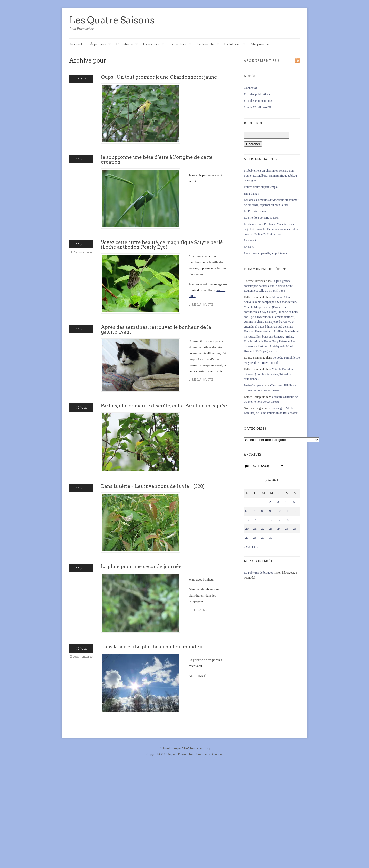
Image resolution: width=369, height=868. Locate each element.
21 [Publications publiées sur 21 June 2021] (255, 528)
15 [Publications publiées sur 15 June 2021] (263, 520)
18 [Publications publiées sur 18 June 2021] (287, 520)
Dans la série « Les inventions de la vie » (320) (153, 486)
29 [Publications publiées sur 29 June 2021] (263, 537)
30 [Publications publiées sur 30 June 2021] (271, 537)
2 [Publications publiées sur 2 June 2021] (270, 502)
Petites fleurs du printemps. (261, 187)
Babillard (235, 44)
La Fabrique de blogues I (259, 573)
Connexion (251, 88)
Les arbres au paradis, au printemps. (266, 253)
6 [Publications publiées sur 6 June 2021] (246, 511)
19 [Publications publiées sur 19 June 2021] (295, 520)
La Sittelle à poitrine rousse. (261, 218)
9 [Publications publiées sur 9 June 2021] (270, 511)
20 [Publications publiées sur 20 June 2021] (247, 528)
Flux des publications (257, 94)
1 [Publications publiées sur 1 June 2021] (262, 502)
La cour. (249, 247)
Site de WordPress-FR (258, 107)
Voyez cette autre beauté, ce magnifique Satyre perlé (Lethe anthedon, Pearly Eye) (162, 245)
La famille (208, 44)
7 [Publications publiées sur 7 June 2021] (254, 511)
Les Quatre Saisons (112, 20)
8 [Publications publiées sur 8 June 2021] (262, 511)
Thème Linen (168, 748)
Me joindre (260, 44)
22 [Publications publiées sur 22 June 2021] (263, 528)
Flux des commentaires (258, 101)
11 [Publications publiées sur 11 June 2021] (287, 511)
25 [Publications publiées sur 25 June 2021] (287, 528)
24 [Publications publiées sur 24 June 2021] (279, 528)
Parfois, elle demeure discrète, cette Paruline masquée (164, 406)
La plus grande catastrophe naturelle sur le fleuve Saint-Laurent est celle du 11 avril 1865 (269, 286)
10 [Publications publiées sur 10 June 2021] (279, 511)
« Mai (247, 547)
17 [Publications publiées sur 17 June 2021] (279, 520)
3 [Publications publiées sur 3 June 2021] (278, 502)
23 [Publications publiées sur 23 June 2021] (271, 528)
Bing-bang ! (251, 194)
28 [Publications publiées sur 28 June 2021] (255, 537)
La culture (180, 44)
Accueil (76, 44)
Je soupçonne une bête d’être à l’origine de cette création (157, 160)
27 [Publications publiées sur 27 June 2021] (247, 537)
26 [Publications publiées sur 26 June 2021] (295, 528)
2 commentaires (81, 657)
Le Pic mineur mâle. (256, 211)
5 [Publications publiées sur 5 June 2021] (294, 502)
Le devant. (250, 240)
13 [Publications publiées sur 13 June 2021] (247, 520)
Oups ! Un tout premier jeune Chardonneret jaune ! (160, 77)
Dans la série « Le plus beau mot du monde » (152, 647)
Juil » (255, 547)
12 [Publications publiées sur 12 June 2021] (295, 511)
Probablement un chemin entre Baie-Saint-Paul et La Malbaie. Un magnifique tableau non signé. (270, 176)
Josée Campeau (253, 385)
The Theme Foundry (196, 748)
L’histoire (127, 44)
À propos (100, 44)
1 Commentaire (81, 252)
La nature (154, 44)
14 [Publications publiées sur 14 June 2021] (255, 520)
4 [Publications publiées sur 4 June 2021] (286, 502)
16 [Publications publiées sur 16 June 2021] (271, 520)
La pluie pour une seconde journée (141, 566)
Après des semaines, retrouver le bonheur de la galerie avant (156, 330)
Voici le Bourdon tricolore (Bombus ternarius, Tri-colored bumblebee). (269, 374)
